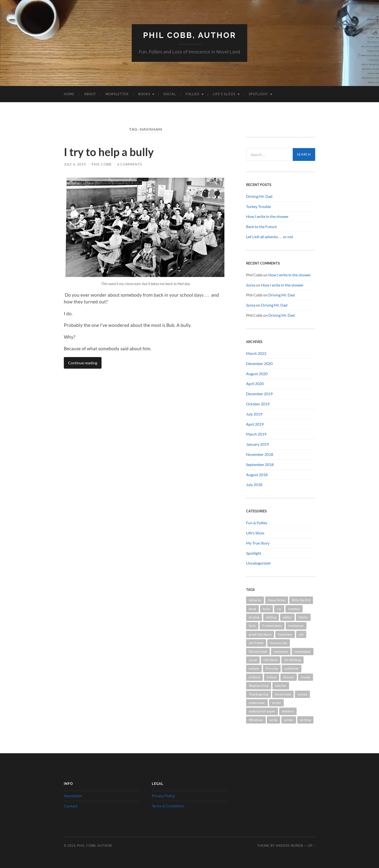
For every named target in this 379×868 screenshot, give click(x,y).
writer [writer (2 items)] (289, 720)
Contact (71, 806)
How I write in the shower (267, 216)
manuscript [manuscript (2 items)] (279, 643)
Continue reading (83, 363)
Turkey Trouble (259, 206)
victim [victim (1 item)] (276, 703)
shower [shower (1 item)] (289, 677)
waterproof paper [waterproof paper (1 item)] (262, 711)
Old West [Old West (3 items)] (270, 660)
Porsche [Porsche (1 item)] (272, 668)
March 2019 (256, 434)
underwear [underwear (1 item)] (257, 703)
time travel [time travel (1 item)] (283, 694)
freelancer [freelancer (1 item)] (296, 626)
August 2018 (257, 475)
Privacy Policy (163, 796)
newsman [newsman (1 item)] (281, 651)
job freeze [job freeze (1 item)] (256, 643)
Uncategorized (258, 563)
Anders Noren (289, 846)
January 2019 (257, 444)
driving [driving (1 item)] (254, 617)
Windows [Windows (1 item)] (256, 720)
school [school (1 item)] (272, 677)
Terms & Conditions (168, 806)
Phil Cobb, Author (190, 35)
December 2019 (259, 394)
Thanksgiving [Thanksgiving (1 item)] (259, 694)
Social (170, 94)
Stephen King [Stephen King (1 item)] (259, 685)
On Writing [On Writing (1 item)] (292, 660)
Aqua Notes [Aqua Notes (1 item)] (277, 600)
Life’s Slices (224, 94)
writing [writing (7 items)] (305, 720)
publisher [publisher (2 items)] (292, 668)
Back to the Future (261, 226)
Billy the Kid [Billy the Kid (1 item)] (301, 600)
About (90, 94)
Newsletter (117, 94)
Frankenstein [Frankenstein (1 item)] (272, 626)
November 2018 (260, 454)
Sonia (251, 285)
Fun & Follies (257, 523)
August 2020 (257, 374)
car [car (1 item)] (279, 609)
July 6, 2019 (75, 164)
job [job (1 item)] (301, 634)
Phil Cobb (102, 164)
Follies (193, 94)
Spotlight (258, 94)
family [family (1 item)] (303, 617)
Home (69, 94)
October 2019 (258, 404)
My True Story (258, 543)
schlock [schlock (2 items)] (254, 677)
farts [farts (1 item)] (252, 626)
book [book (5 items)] (252, 609)
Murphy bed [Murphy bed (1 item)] (258, 651)
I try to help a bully (109, 152)
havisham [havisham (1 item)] (285, 634)
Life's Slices (255, 533)
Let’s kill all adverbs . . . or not (270, 237)
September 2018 (260, 464)
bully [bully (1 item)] (266, 609)
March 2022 (256, 353)
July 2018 (254, 484)
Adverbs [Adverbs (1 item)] (255, 600)
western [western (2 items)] (288, 711)
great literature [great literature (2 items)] (260, 634)
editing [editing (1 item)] (271, 617)
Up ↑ (312, 846)
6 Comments (130, 164)
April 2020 (255, 384)
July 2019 (254, 414)
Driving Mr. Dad (259, 196)
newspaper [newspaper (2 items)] (303, 651)
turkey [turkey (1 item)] (302, 694)
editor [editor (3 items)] (287, 617)
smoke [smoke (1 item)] (306, 677)
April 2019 (255, 424)
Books (144, 94)
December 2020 (259, 363)
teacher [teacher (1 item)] (281, 685)
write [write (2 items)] (273, 720)
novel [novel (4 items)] (253, 660)
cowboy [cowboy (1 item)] (294, 609)
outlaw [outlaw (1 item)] (254, 668)
